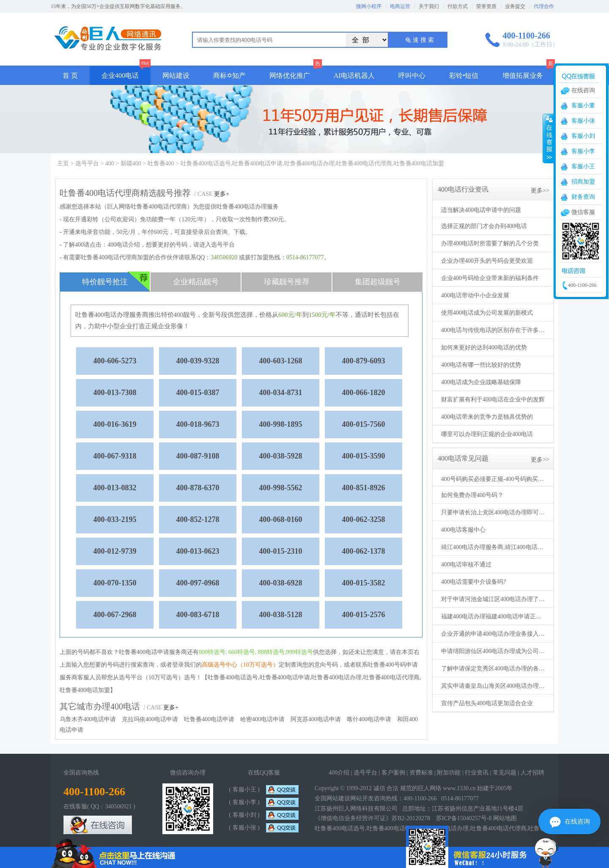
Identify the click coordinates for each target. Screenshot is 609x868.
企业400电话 (120, 76)
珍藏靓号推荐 (287, 282)
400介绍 (339, 773)
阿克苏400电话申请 (316, 719)
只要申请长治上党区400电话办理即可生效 (494, 512)
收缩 (549, 138)
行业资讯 (477, 773)
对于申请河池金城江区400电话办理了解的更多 (494, 599)
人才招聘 (532, 773)
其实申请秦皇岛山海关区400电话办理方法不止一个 (494, 686)
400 (110, 163)
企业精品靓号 (196, 282)
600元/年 (290, 315)
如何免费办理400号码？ (472, 495)
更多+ (222, 194)
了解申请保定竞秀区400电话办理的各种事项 (494, 669)
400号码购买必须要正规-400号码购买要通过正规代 (494, 479)
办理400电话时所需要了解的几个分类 (490, 243)
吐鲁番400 (161, 163)
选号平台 (87, 163)
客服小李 (583, 151)
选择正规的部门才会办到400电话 (484, 226)
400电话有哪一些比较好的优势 (481, 365)
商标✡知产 (229, 76)
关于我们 (429, 6)
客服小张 (583, 121)
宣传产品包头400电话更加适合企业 (487, 703)
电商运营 (400, 6)
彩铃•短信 (464, 76)
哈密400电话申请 (262, 719)
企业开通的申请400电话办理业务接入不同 (494, 634)
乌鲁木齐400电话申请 (88, 719)
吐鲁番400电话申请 (209, 719)
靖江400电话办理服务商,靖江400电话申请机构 (494, 547)
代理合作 (544, 6)
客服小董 (583, 106)
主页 (63, 163)
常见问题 (505, 773)
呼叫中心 (412, 76)
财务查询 (583, 197)
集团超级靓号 (378, 282)
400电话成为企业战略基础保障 (481, 382)
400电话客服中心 (463, 530)
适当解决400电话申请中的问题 (481, 210)
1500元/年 (322, 315)
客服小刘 (583, 136)
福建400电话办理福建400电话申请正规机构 (494, 617)
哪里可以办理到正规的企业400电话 (487, 434)
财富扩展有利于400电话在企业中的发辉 (493, 400)
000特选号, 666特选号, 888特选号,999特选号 (256, 652)
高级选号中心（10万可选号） (240, 665)
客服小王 (583, 166)
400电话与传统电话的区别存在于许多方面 (494, 330)
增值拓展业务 (523, 76)
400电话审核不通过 (466, 564)
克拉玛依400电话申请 (150, 719)
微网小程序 (369, 6)
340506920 (224, 257)
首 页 (70, 76)
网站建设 (176, 76)
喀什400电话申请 (369, 719)
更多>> (540, 191)
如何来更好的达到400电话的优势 (484, 347)
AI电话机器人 (354, 76)
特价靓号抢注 (116, 282)
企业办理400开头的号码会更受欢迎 (487, 261)
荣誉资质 (486, 6)
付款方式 (458, 6)
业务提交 (515, 6)
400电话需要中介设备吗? (473, 582)
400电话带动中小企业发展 (475, 295)
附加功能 (449, 773)
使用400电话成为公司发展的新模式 (487, 313)
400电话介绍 (124, 245)
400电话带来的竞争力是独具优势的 (487, 417)
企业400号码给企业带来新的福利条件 (490, 278)
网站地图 (505, 818)
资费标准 (421, 773)
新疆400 (131, 163)
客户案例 (393, 773)
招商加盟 (583, 182)
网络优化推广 (290, 76)
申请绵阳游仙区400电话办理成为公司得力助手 (494, 651)
